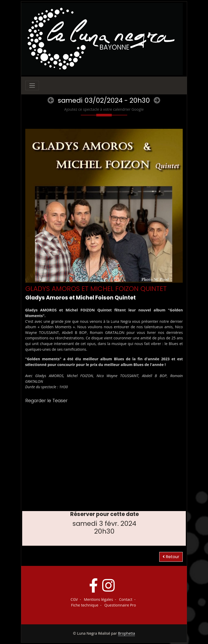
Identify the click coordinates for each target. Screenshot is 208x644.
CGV (74, 599)
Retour (171, 557)
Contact (126, 599)
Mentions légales (98, 599)
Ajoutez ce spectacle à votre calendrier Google (104, 109)
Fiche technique (85, 605)
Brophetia (126, 633)
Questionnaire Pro (120, 605)
